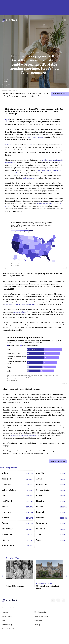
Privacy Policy (7, 625)
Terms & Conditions (9, 629)
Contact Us (38, 620)
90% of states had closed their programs (25, 435)
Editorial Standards (41, 616)
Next (66, 576)
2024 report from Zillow (22, 312)
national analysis (29, 178)
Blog (4, 620)
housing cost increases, (35, 137)
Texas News (35, 53)
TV (7, 583)
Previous (3, 576)
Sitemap (37, 625)
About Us (38, 608)
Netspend (9, 145)
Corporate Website (9, 608)
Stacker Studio (7, 616)
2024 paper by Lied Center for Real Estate (19, 304)
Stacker (5, 82)
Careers (5, 612)
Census (29, 145)
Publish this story (60, 94)
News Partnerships (41, 612)
